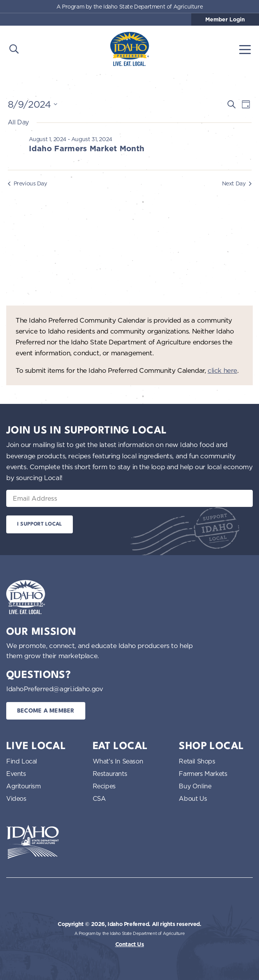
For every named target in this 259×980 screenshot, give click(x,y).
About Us (193, 798)
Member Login (225, 19)
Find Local (22, 761)
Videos (16, 798)
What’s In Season (118, 761)
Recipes (104, 786)
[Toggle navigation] (245, 49)
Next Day (237, 183)
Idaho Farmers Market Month (87, 148)
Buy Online (195, 786)
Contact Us (130, 944)
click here (222, 370)
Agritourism (24, 786)
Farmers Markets (203, 774)
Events (16, 774)
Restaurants (110, 774)
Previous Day (27, 183)
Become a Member (46, 711)
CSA (99, 798)
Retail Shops (197, 761)
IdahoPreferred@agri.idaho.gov (55, 689)
